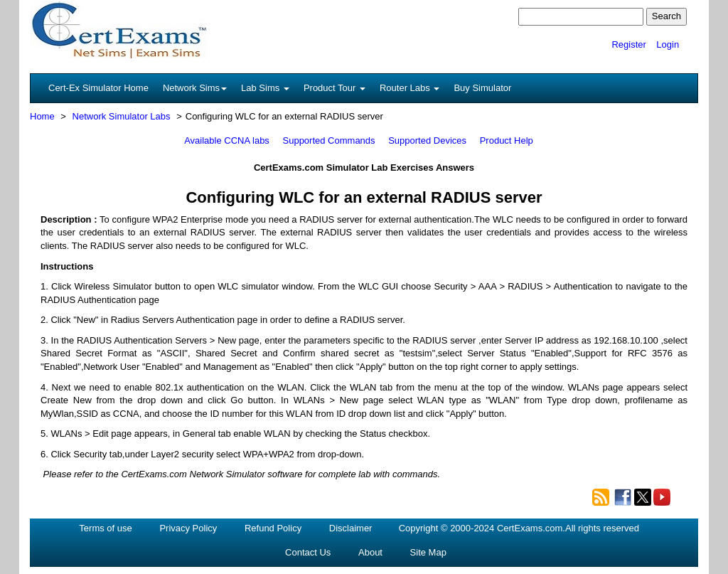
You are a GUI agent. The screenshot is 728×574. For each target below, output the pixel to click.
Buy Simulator (482, 88)
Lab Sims (265, 88)
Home (42, 116)
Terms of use (105, 528)
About (370, 552)
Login (668, 44)
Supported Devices (427, 140)
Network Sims (195, 88)
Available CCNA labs (227, 140)
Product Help (507, 140)
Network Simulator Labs (122, 116)
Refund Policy (273, 528)
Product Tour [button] (334, 88)
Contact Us (308, 552)
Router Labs (409, 88)
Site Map (428, 552)
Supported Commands (329, 140)
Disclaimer (351, 528)
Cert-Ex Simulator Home (98, 88)
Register (628, 44)
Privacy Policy (188, 528)
